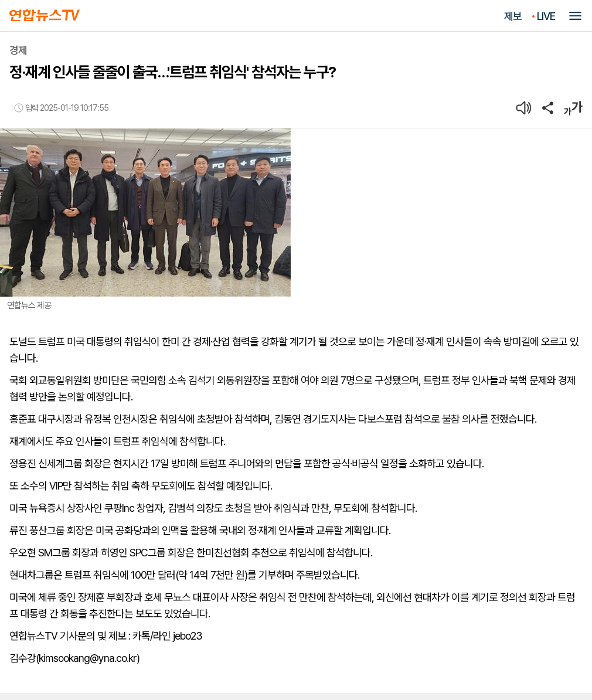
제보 (513, 16)
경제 (18, 50)
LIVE (546, 16)
